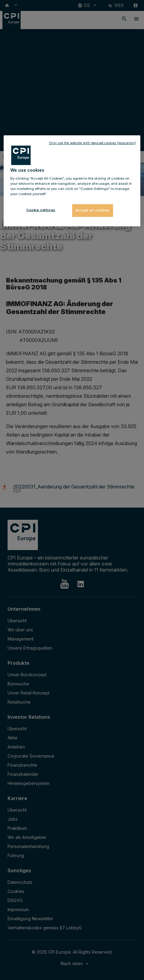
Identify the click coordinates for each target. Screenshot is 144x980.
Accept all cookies (93, 210)
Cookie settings (41, 210)
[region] (72, 181)
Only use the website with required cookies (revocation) (92, 143)
